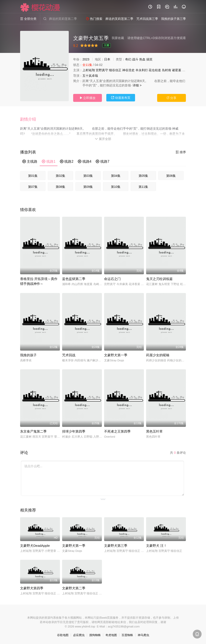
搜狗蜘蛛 (95, 635)
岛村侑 (166, 70)
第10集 (116, 187)
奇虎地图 (111, 635)
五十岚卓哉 (90, 76)
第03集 (88, 176)
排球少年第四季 (74, 431)
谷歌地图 (63, 635)
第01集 (33, 176)
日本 (107, 59)
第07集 (33, 187)
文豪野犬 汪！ (156, 546)
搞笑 (149, 59)
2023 (86, 59)
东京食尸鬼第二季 (33, 431)
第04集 (116, 176)
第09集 (88, 187)
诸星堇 (177, 70)
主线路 (30, 161)
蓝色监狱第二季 (74, 279)
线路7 (102, 161)
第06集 (171, 176)
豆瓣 (107, 45)
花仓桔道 (155, 70)
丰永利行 (142, 70)
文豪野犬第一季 (116, 355)
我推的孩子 (28, 355)
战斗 (135, 59)
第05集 (143, 176)
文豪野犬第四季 (32, 588)
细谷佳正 (115, 70)
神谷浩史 (128, 70)
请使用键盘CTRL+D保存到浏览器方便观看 (157, 38)
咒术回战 (69, 355)
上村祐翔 (89, 70)
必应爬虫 (79, 635)
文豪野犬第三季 (116, 546)
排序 (181, 152)
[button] (30, 119)
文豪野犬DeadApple (35, 546)
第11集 (143, 187)
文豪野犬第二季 (74, 588)
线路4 (85, 161)
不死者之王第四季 (117, 431)
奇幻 (128, 59)
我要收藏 (118, 38)
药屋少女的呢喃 (158, 355)
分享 (172, 98)
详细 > (137, 85)
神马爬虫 (143, 635)
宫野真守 (102, 70)
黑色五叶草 (154, 431)
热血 (142, 59)
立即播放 (88, 98)
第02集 (61, 176)
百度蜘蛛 (127, 635)
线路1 (49, 161)
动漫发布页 (121, 98)
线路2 (67, 161)
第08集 (61, 187)
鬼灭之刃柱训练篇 (159, 279)
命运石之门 (112, 279)
